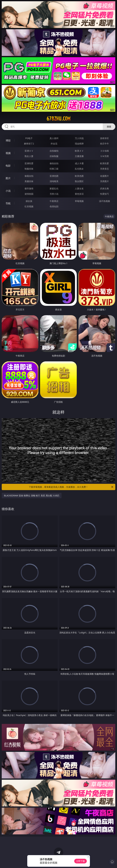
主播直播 (79, 156)
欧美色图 (79, 176)
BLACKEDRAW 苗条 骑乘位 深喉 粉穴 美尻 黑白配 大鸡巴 (32, 496)
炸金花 (54, 144)
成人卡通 (79, 163)
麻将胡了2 (29, 144)
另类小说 (54, 194)
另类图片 (104, 181)
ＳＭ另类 (104, 156)
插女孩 (29, 201)
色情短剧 (54, 206)
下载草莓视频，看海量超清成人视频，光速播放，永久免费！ (71, 487)
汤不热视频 (104, 201)
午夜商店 (54, 201)
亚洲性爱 (29, 163)
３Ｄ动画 (104, 151)
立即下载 (81, 861)
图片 (8, 178)
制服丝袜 (29, 169)
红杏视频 (29, 206)
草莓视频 (79, 201)
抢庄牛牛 (104, 144)
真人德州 (54, 138)
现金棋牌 (79, 144)
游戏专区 (104, 138)
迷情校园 (29, 194)
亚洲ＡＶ (29, 151)
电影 (8, 166)
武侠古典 (104, 188)
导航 (8, 203)
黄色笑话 (79, 194)
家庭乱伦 (54, 188)
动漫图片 (104, 176)
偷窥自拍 (29, 176)
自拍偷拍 (54, 151)
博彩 (8, 140)
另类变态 (104, 169)
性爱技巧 (104, 194)
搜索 (109, 127)
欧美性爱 (104, 163)
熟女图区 (79, 181)
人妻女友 (79, 188)
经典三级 (54, 169)
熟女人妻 (29, 156)
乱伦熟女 (79, 169)
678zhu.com (58, 119)
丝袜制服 (54, 156)
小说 (8, 191)
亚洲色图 (54, 176)
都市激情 (29, 188)
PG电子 (29, 138)
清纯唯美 (54, 181)
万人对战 (79, 138)
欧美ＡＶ (79, 151)
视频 (8, 153)
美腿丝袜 (29, 181)
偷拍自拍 (54, 163)
